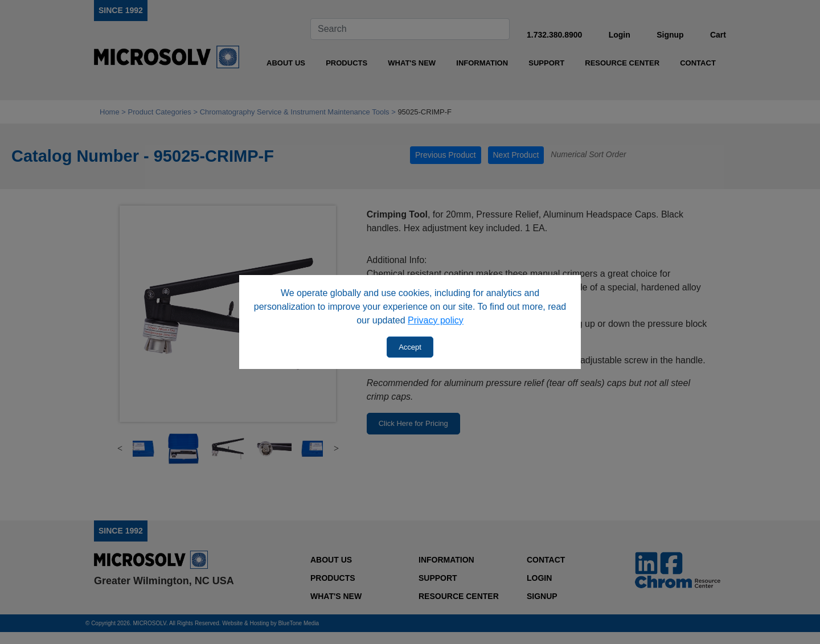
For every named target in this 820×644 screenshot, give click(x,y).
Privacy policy (436, 320)
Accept (410, 347)
